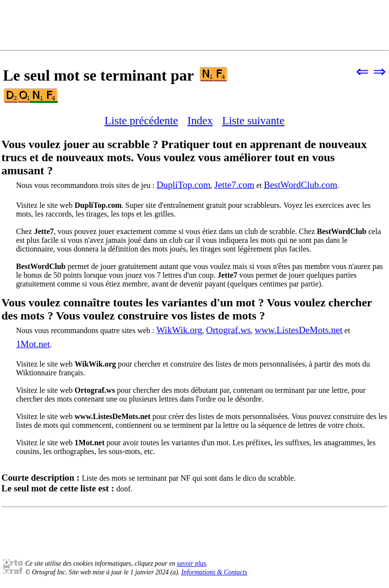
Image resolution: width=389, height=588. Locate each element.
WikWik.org (179, 330)
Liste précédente (142, 120)
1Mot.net (33, 344)
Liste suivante (253, 120)
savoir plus (192, 563)
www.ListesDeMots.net (299, 330)
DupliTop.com (184, 185)
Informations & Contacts (214, 572)
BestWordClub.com (300, 185)
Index (200, 120)
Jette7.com (235, 185)
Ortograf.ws (228, 330)
